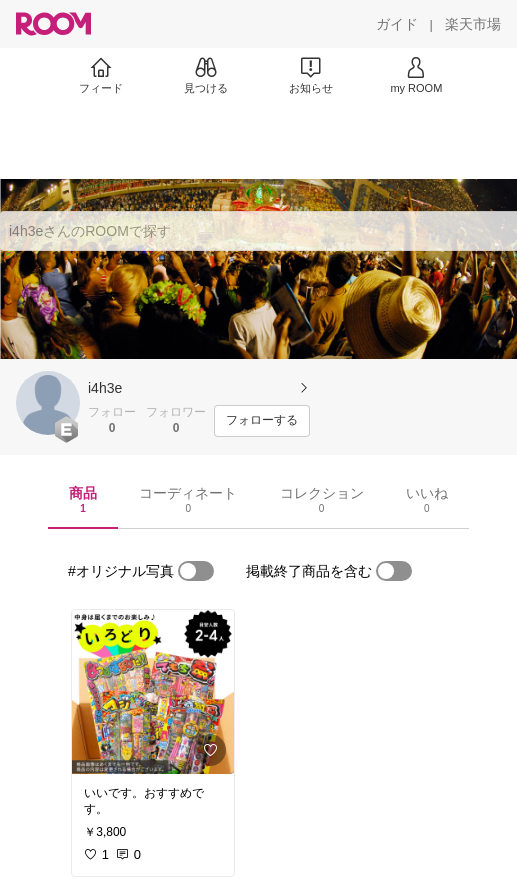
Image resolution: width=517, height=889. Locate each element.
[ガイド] (397, 24)
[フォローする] (262, 421)
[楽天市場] (473, 24)
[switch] (196, 571)
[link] (153, 692)
